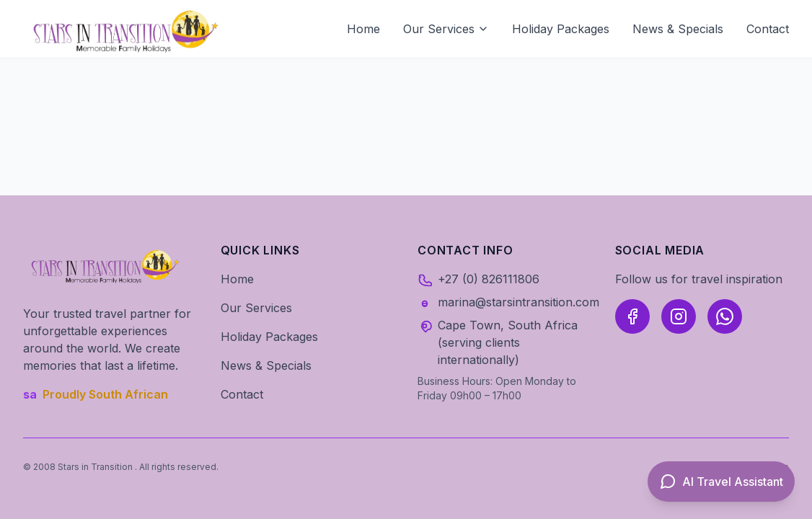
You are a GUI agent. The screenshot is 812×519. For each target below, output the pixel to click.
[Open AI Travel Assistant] (721, 482)
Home (363, 29)
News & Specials (678, 29)
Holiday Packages (561, 29)
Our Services (446, 29)
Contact (768, 29)
